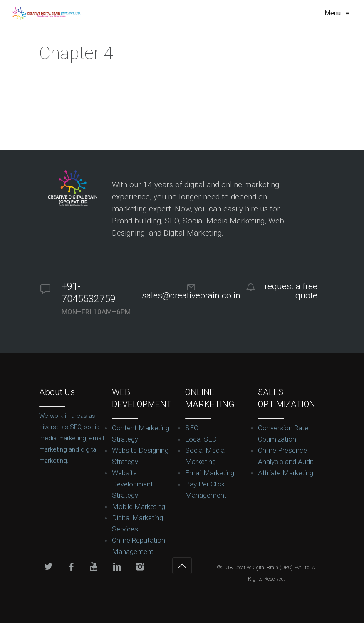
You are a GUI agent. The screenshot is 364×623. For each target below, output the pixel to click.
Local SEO (201, 439)
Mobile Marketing (139, 506)
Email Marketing (210, 473)
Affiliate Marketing (286, 473)
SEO (192, 428)
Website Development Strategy (132, 484)
